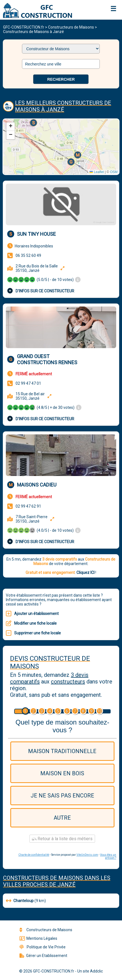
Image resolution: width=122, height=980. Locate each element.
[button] (34, 123)
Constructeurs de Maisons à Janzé (33, 32)
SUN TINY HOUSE (36, 234)
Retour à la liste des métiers (62, 839)
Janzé (67, 885)
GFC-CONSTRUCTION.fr (24, 27)
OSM (114, 172)
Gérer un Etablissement (43, 956)
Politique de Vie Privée (43, 947)
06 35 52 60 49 (28, 255)
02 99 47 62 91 (28, 506)
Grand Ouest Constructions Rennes (47, 359)
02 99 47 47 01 (28, 383)
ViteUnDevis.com (87, 855)
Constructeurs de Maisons (71, 27)
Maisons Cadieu (37, 485)
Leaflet (97, 172)
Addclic (96, 971)
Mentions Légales (38, 938)
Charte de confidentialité (34, 855)
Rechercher (61, 79)
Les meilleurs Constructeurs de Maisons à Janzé (63, 106)
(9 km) (26, 901)
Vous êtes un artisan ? (108, 856)
